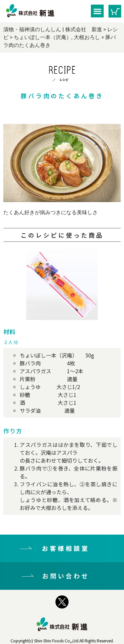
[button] (97, 11)
